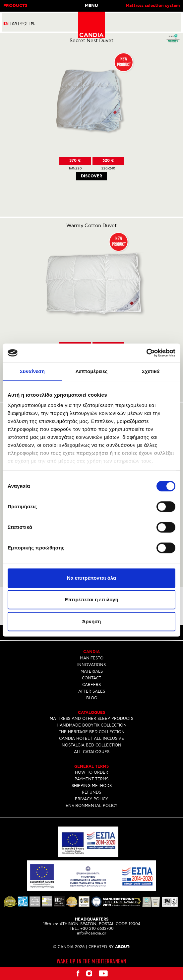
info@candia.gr (92, 933)
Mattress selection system (153, 6)
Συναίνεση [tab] (32, 371)
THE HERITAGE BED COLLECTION (92, 732)
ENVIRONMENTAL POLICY (91, 806)
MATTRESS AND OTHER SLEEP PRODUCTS (91, 719)
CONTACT (91, 678)
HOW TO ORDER (91, 773)
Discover (91, 176)
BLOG (92, 698)
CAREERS (91, 685)
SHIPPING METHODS (92, 786)
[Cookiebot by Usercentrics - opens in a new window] (146, 353)
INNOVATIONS (91, 665)
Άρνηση (91, 621)
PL (33, 24)
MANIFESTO (92, 658)
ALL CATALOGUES (92, 752)
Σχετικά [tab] (151, 371)
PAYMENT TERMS (91, 779)
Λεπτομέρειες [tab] (92, 371)
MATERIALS (92, 672)
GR (16, 24)
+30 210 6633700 (97, 929)
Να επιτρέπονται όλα (92, 578)
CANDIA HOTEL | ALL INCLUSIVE (91, 739)
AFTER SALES (92, 691)
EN (7, 24)
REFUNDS (91, 792)
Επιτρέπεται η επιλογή (91, 599)
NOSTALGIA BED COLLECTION (91, 745)
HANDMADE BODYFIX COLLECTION (92, 725)
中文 (25, 24)
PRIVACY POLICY (91, 799)
